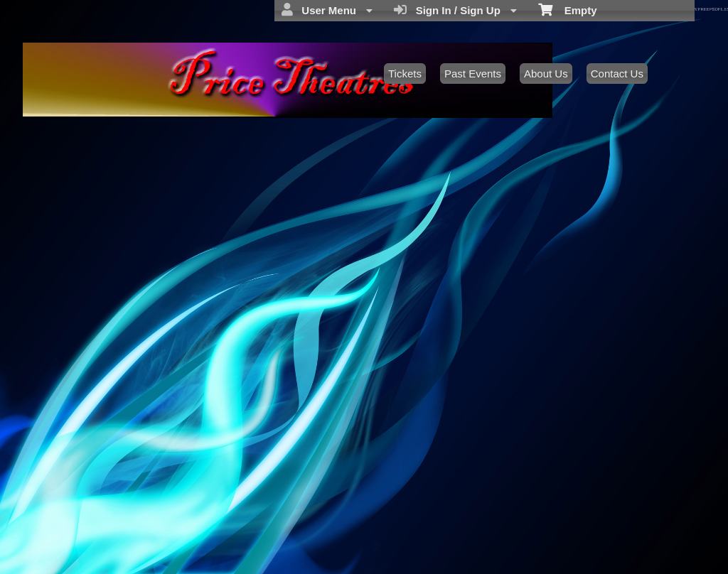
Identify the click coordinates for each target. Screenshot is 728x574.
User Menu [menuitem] (327, 10)
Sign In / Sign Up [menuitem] (455, 10)
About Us (546, 74)
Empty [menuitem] (568, 9)
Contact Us (617, 74)
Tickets (405, 74)
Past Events (473, 74)
